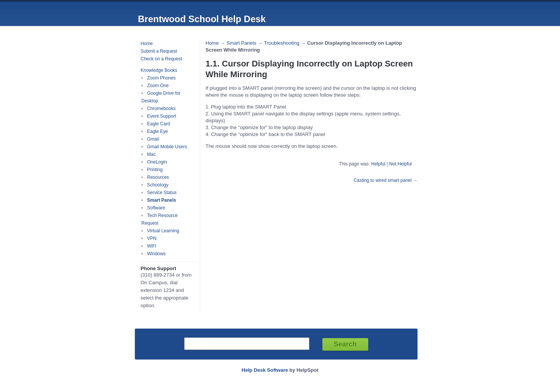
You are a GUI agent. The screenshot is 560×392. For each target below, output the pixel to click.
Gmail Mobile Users (167, 147)
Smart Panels (162, 200)
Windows (156, 254)
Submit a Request (159, 51)
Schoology (158, 185)
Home (147, 44)
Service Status (162, 193)
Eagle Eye (158, 131)
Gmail (153, 139)
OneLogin (157, 162)
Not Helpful (401, 164)
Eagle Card (159, 124)
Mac (151, 154)
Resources (158, 177)
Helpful (378, 164)
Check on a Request (161, 59)
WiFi (152, 246)
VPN (152, 238)
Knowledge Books (159, 70)
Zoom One (158, 86)
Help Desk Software (265, 370)
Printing (155, 170)
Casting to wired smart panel (383, 180)
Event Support (162, 116)
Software (156, 208)
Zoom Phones (161, 78)
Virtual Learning (163, 231)
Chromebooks (161, 109)
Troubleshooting (282, 43)
